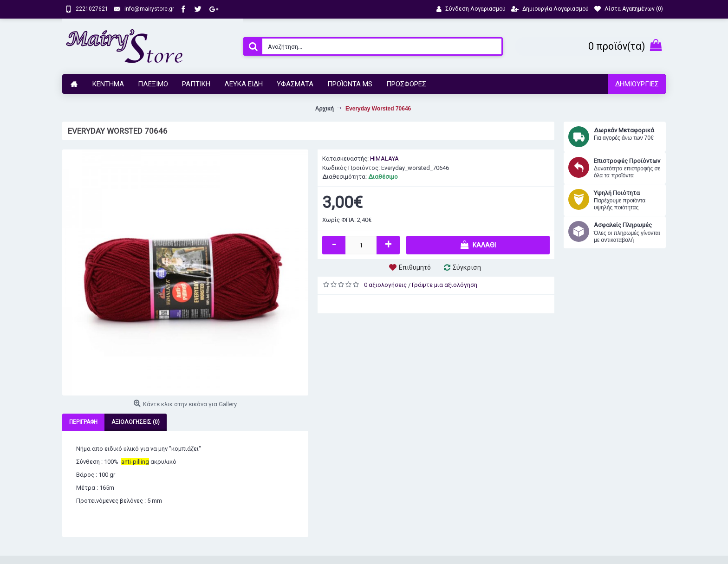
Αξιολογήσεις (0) (136, 422)
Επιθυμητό (415, 267)
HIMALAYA (384, 159)
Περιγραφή (83, 422)
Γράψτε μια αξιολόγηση (445, 285)
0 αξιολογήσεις (385, 285)
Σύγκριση (467, 267)
